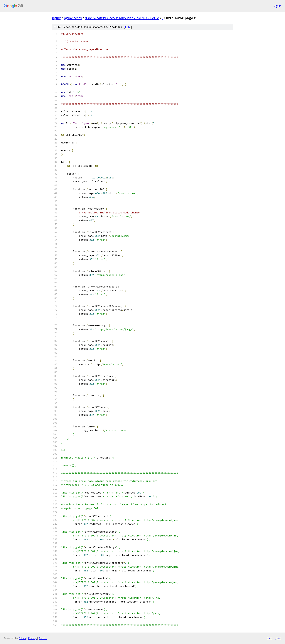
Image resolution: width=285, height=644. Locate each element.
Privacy (32, 638)
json (278, 638)
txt (269, 638)
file (128, 27)
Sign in (277, 6)
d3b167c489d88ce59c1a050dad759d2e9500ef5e (122, 18)
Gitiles (22, 638)
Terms (43, 638)
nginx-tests (73, 18)
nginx (56, 18)
